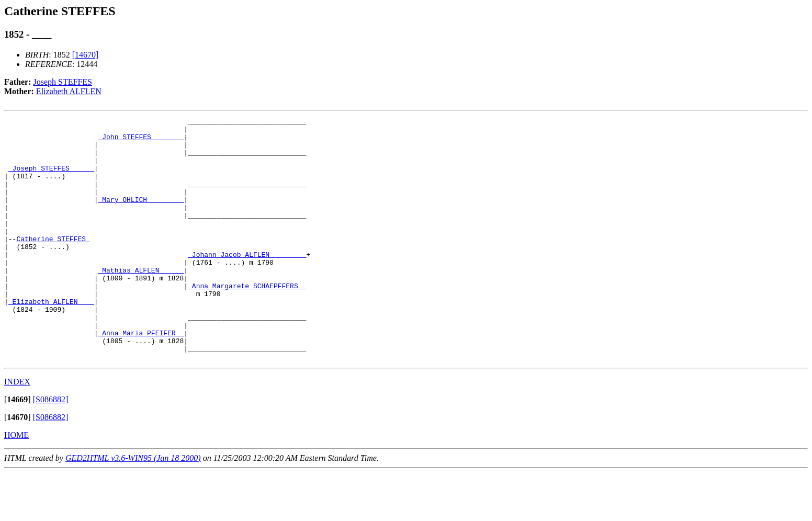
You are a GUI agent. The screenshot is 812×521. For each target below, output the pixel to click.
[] (18, 448)
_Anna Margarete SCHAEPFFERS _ (247, 320)
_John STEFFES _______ (141, 141)
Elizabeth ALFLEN (69, 91)
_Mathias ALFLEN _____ (141, 301)
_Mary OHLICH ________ (141, 217)
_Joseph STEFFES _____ (51, 179)
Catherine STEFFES (53, 264)
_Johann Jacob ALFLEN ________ (247, 282)
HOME (16, 484)
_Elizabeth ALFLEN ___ (51, 339)
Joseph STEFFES (63, 82)
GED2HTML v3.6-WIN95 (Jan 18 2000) (133, 507)
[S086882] (51, 448)
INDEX (17, 430)
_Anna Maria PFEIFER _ (141, 377)
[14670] (86, 55)
